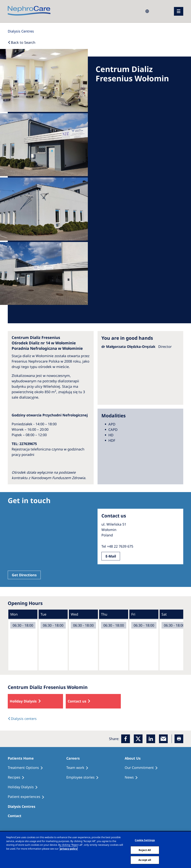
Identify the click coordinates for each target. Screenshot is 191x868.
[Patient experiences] (28, 797)
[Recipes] (18, 777)
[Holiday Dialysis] (25, 787)
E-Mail (111, 556)
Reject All (145, 850)
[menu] (179, 11)
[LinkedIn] (151, 739)
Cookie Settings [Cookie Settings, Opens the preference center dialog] (145, 840)
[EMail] (163, 739)
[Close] (187, 850)
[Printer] (179, 739)
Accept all (145, 860)
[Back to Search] (22, 42)
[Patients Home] (22, 758)
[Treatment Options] (27, 768)
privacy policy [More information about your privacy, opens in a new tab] (69, 849)
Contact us (77, 701)
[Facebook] (126, 739)
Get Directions (24, 575)
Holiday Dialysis (23, 701)
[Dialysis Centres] (21, 31)
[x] (138, 739)
